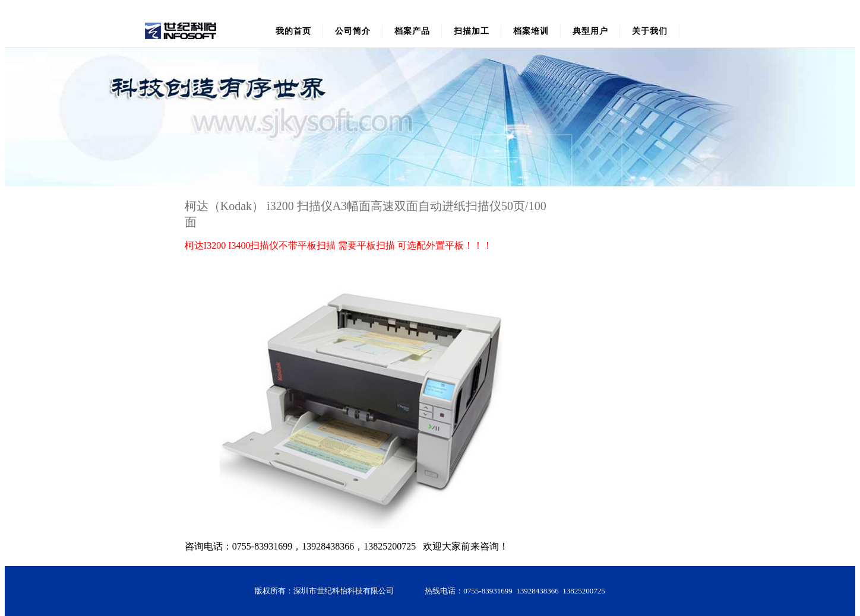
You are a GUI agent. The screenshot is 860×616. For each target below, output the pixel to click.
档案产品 (412, 31)
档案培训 (531, 31)
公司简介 (353, 31)
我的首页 (293, 31)
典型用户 (590, 31)
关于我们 (650, 31)
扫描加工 (472, 31)
